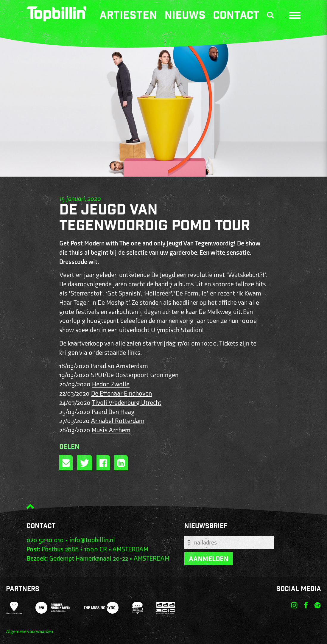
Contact (236, 16)
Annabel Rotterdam (118, 421)
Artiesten (128, 16)
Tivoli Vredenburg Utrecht (127, 403)
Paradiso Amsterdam (119, 366)
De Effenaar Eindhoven (122, 394)
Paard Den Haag (113, 412)
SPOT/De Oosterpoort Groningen (135, 375)
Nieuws (185, 16)
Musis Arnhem (111, 430)
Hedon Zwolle (111, 384)
